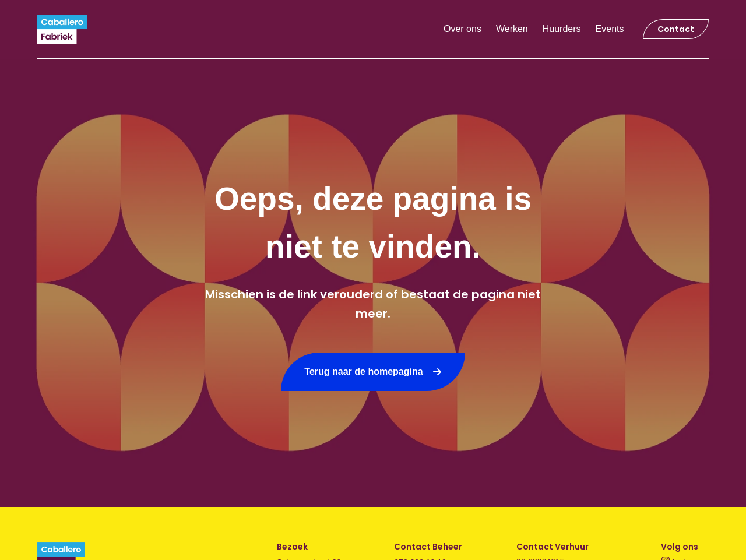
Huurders (562, 29)
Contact (676, 29)
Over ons (462, 29)
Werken (512, 29)
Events (610, 29)
